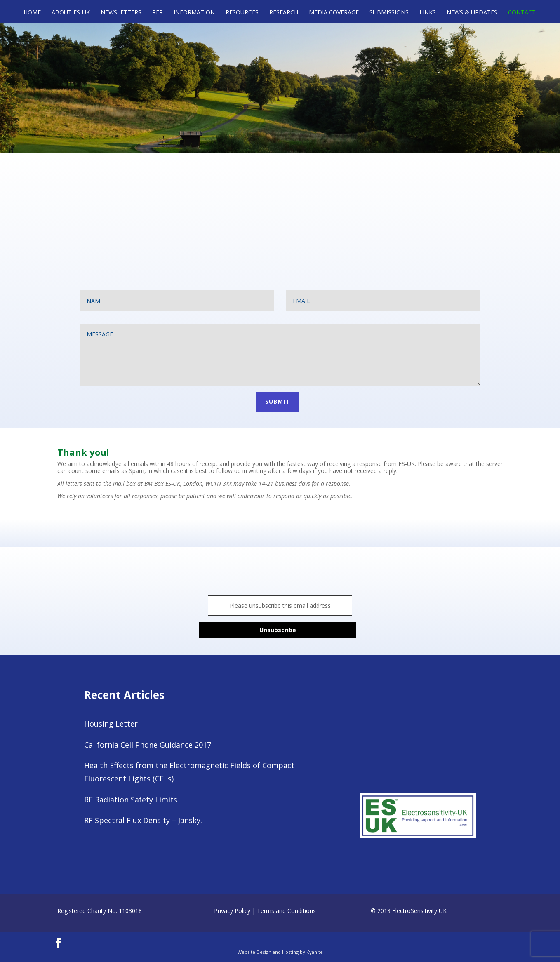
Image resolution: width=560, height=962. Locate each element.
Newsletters (121, 13)
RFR (158, 13)
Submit (278, 401)
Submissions (389, 13)
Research (284, 13)
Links (428, 13)
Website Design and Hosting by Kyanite (280, 952)
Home (32, 13)
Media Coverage (334, 13)
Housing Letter (111, 724)
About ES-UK (71, 13)
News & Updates (472, 13)
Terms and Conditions (286, 911)
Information (194, 13)
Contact (522, 13)
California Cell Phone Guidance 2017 (148, 745)
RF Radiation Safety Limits (131, 800)
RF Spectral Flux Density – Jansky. (143, 820)
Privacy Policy (232, 911)
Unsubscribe (278, 630)
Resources (242, 13)
